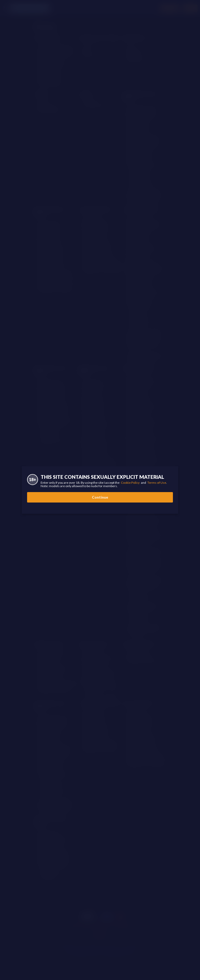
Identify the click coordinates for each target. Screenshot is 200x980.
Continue (100, 497)
